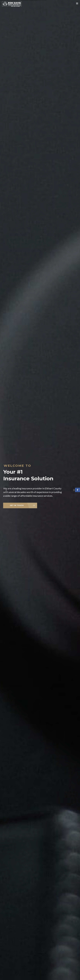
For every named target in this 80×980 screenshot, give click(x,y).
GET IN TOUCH (17, 505)
